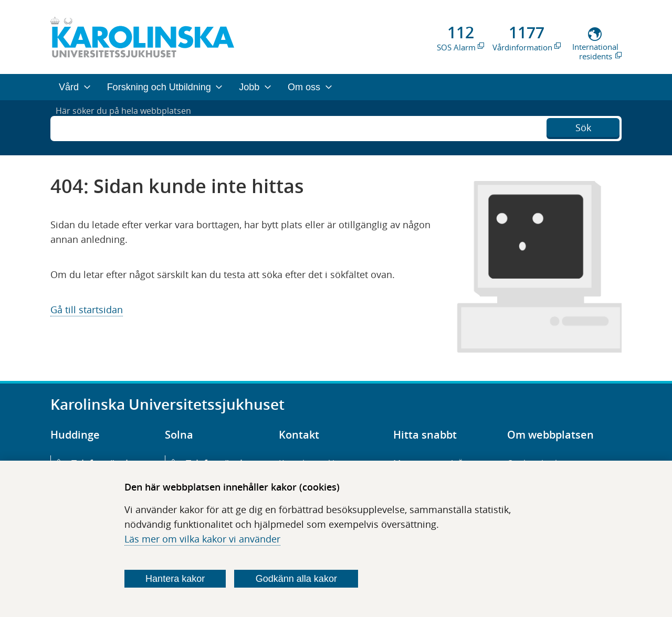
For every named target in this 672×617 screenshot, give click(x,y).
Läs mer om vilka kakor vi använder (202, 539)
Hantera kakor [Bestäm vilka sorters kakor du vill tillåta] (175, 579)
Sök (583, 126)
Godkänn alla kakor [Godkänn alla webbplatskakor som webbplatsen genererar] (296, 579)
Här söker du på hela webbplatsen (131, 127)
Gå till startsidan (87, 310)
